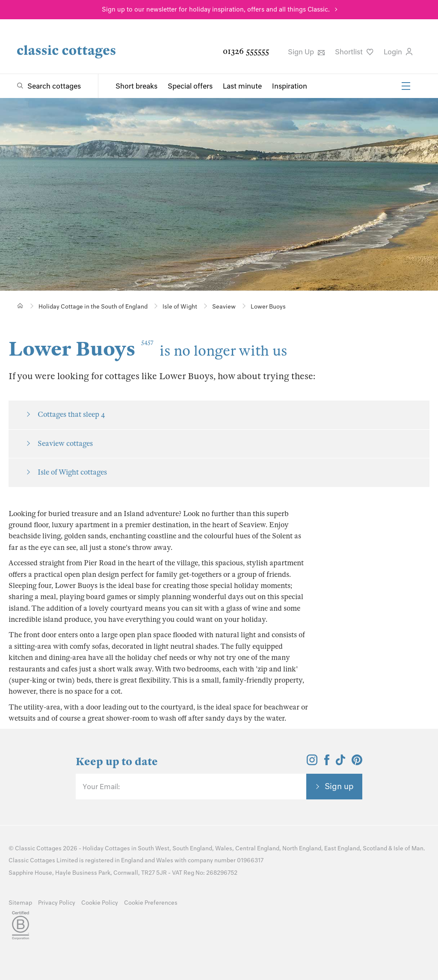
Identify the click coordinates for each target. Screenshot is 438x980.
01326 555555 (246, 51)
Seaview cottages (65, 444)
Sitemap (20, 903)
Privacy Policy (57, 903)
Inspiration (290, 86)
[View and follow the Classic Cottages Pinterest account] (357, 763)
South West (154, 848)
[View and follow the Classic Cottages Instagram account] (312, 763)
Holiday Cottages (106, 848)
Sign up (339, 786)
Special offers (190, 86)
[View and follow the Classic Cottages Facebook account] (327, 763)
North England (302, 848)
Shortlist (354, 52)
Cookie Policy (100, 903)
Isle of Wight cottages (72, 472)
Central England (257, 848)
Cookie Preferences (151, 903)
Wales (224, 848)
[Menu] (406, 86)
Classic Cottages (38, 848)
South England (192, 848)
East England (342, 848)
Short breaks (136, 86)
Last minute (242, 86)
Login (398, 52)
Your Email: (101, 787)
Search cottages (54, 86)
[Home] (20, 306)
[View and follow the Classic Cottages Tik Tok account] (340, 763)
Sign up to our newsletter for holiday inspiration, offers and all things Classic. (216, 9)
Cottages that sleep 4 (71, 414)
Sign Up (306, 52)
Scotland (375, 848)
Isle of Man (408, 848)
